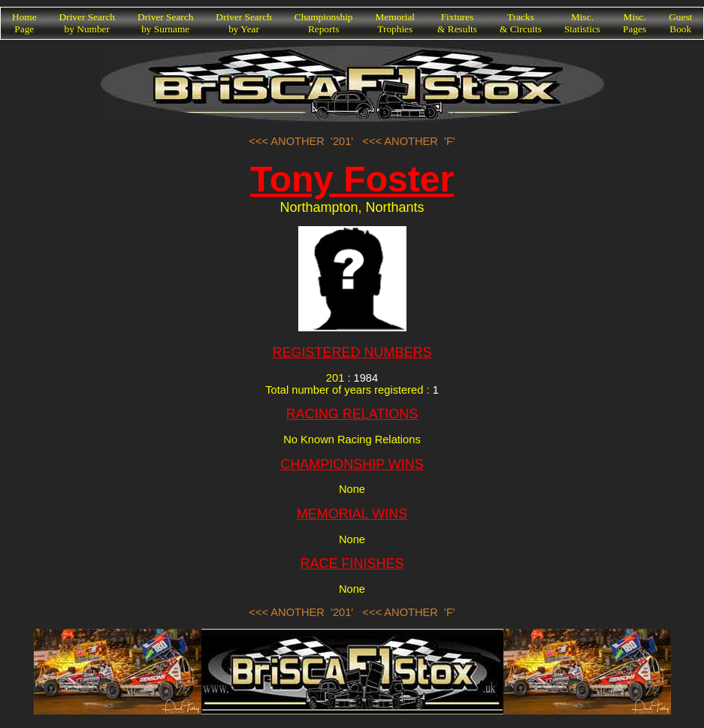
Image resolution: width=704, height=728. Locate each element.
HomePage (24, 23)
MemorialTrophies (396, 23)
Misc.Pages (635, 23)
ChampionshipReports (324, 23)
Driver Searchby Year (243, 23)
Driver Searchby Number (87, 23)
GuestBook (680, 23)
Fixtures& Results (457, 23)
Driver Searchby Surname (165, 23)
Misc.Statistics (582, 23)
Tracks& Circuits (521, 23)
